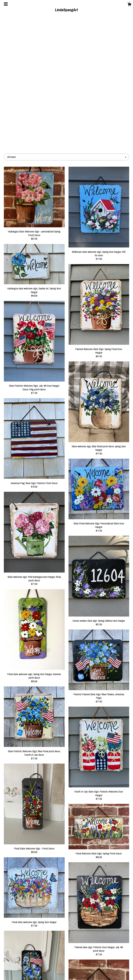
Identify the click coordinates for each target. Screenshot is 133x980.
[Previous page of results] (47, 927)
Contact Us (24, 973)
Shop (24, 958)
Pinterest (66, 963)
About (23, 963)
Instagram (66, 968)
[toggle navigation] (6, 4)
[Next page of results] (87, 927)
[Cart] (129, 5)
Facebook (66, 958)
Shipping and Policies (24, 968)
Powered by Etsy (110, 968)
